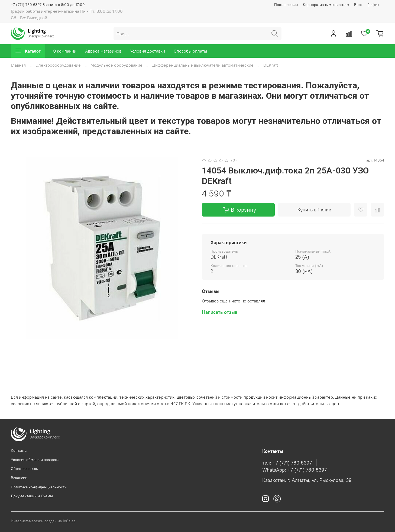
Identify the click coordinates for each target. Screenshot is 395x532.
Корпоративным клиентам (326, 5)
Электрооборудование (58, 65)
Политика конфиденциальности (39, 487)
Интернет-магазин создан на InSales (43, 521)
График (373, 5)
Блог (358, 5)
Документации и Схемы (32, 496)
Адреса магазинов (103, 51)
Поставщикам (286, 5)
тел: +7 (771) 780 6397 (287, 463)
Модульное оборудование (116, 65)
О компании (65, 51)
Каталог (28, 51)
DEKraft (271, 65)
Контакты (19, 450)
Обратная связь (24, 469)
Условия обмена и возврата (35, 460)
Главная (18, 65)
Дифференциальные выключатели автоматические (203, 65)
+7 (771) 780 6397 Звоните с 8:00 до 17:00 (48, 5)
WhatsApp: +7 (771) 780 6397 (294, 470)
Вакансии (19, 478)
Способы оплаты (190, 51)
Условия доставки (148, 51)
